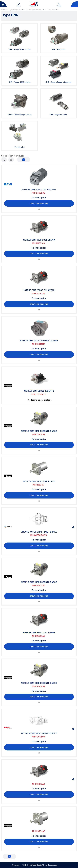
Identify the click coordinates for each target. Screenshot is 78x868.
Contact (16, 865)
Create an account (39, 203)
